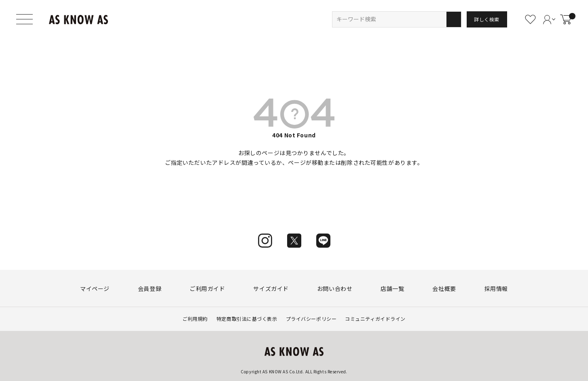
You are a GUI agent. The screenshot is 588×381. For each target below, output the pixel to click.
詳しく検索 (487, 19)
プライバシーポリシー (311, 319)
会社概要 (444, 288)
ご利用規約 (195, 319)
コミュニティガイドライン (375, 319)
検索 (454, 19)
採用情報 (496, 288)
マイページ (95, 288)
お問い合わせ (335, 288)
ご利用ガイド (207, 288)
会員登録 (150, 288)
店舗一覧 (392, 288)
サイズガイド (271, 288)
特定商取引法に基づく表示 (247, 319)
